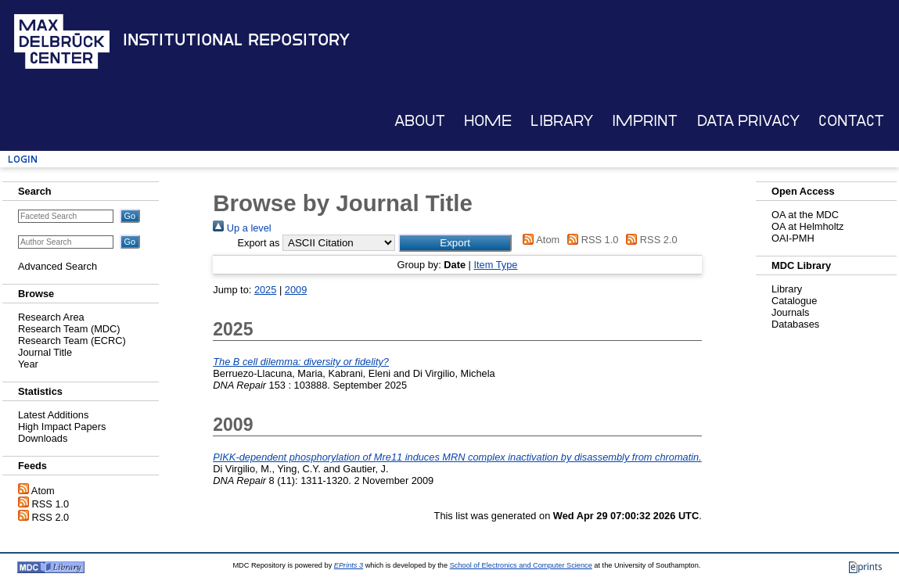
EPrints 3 (349, 565)
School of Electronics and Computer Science (521, 565)
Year (28, 364)
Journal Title (45, 352)
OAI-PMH (793, 238)
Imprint (645, 121)
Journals (790, 312)
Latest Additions (53, 415)
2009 (296, 290)
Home (488, 121)
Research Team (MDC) (69, 329)
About (420, 121)
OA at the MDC (805, 215)
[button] (455, 243)
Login (23, 159)
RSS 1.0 (51, 504)
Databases (795, 324)
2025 (265, 290)
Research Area (51, 317)
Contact (851, 121)
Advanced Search (58, 266)
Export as (258, 243)
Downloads (43, 438)
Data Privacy (748, 121)
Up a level (242, 228)
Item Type (495, 265)
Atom (43, 491)
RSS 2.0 (51, 517)
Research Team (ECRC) (72, 341)
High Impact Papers (62, 427)
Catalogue (794, 301)
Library (562, 121)
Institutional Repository (236, 40)
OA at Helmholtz (807, 226)
